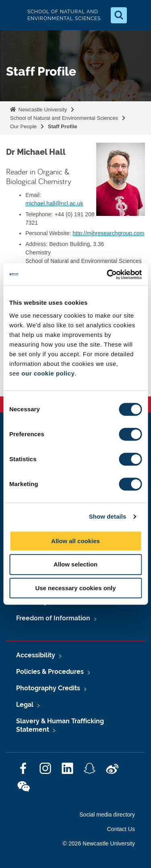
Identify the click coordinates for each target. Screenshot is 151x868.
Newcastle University (42, 110)
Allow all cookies (75, 541)
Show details (108, 516)
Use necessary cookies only (75, 588)
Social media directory (107, 815)
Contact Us (121, 829)
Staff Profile (63, 126)
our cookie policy (48, 373)
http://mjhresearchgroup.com (108, 233)
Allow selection (75, 564)
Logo (13, 15)
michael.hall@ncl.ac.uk (54, 203)
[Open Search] (119, 15)
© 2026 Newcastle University (99, 843)
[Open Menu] (138, 15)
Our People (23, 126)
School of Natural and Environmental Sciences (64, 118)
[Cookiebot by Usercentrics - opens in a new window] (108, 275)
